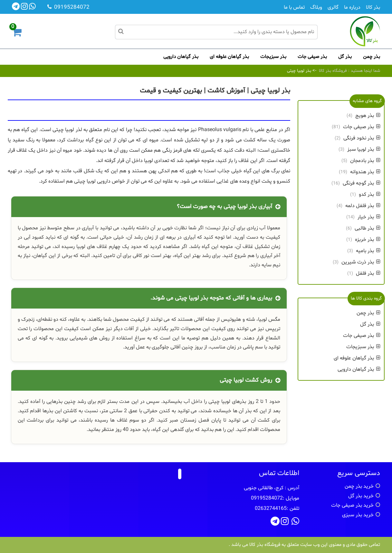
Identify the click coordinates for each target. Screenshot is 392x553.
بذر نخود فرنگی (362, 138)
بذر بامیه (368, 251)
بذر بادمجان (365, 161)
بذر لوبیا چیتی (299, 71)
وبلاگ (316, 7)
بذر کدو (370, 195)
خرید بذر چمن (359, 486)
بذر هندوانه (365, 172)
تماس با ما (294, 7)
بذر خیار (369, 217)
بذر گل (345, 57)
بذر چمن (372, 57)
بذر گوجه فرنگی (362, 183)
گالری (333, 7)
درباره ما (352, 7)
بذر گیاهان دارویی (181, 57)
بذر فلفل (368, 273)
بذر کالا (373, 7)
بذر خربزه (368, 240)
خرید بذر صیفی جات (352, 505)
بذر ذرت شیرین (361, 262)
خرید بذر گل (361, 496)
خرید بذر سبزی (358, 515)
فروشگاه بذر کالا (333, 71)
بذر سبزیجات (273, 57)
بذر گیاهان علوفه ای (229, 57)
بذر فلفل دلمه (363, 206)
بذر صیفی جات (312, 57)
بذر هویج (368, 116)
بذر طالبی (368, 228)
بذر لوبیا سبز (364, 149)
